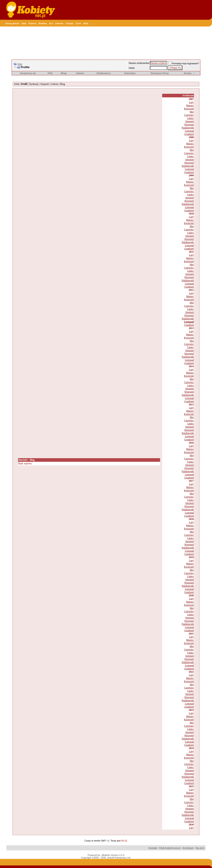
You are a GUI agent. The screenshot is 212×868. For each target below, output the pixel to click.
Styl (51, 23)
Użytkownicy (104, 73)
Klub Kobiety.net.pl (170, 848)
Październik (188, 128)
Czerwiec (189, 115)
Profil (24, 84)
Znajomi (45, 84)
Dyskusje (34, 84)
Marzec (190, 105)
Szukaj (188, 73)
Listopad (189, 131)
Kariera (32, 23)
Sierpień (190, 121)
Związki (69, 23)
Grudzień (189, 134)
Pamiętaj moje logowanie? (184, 63)
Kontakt (153, 848)
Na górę (200, 848)
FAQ (50, 73)
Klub (86, 23)
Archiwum (188, 848)
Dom (24, 23)
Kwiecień (189, 109)
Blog (62, 84)
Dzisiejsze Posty (160, 73)
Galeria (54, 84)
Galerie (80, 73)
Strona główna (12, 23)
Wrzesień (189, 125)
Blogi (64, 73)
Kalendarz (130, 73)
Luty (191, 102)
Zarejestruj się (28, 73)
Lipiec (190, 118)
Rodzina (43, 23)
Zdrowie (59, 23)
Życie (78, 23)
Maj (192, 112)
